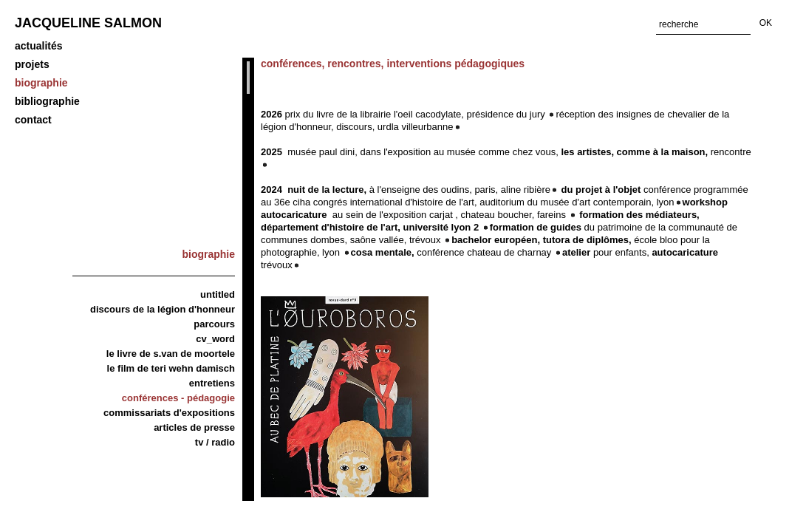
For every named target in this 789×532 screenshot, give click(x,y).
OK (766, 23)
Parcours (214, 324)
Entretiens (212, 383)
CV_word (215, 339)
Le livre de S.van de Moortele (171, 354)
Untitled (218, 294)
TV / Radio (215, 442)
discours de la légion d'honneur (163, 309)
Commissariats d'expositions (169, 413)
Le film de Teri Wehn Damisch (171, 368)
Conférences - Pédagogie (178, 398)
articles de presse (194, 427)
